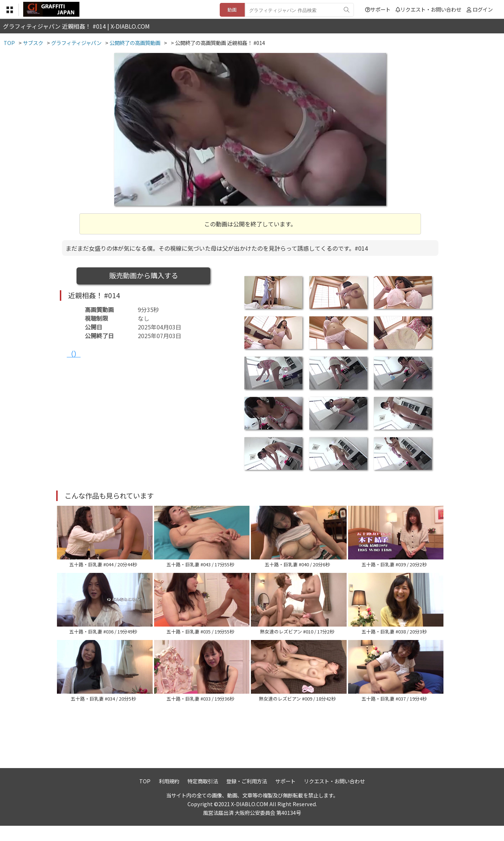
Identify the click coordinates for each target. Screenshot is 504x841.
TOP (145, 796)
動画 (232, 10)
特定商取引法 (203, 796)
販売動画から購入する (144, 275)
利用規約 (169, 796)
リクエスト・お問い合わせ (428, 9)
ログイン (483, 9)
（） (74, 354)
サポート (378, 9)
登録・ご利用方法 (247, 796)
